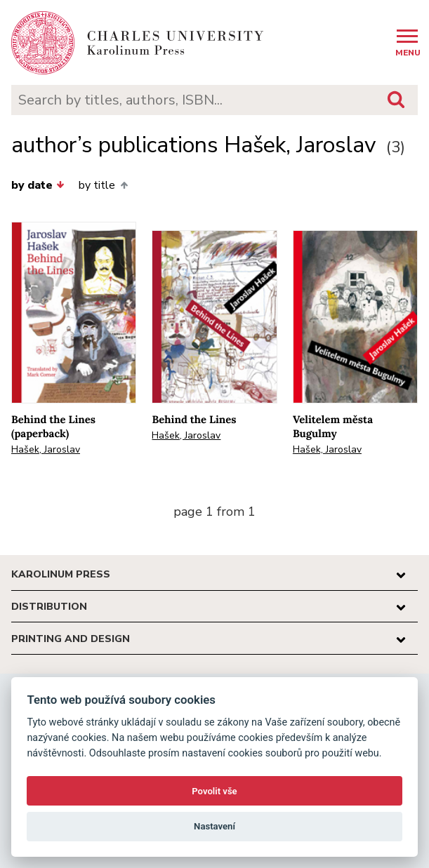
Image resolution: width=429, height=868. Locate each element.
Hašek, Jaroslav (46, 449)
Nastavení (214, 826)
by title (103, 185)
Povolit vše (214, 791)
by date (38, 185)
